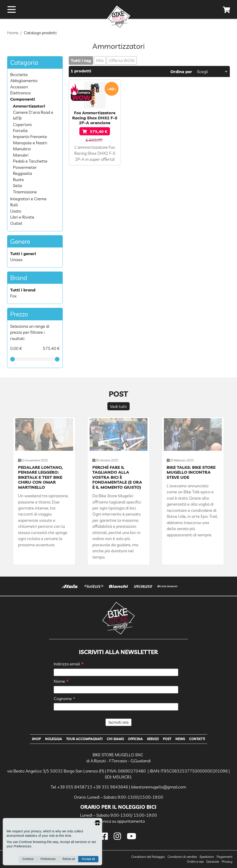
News (180, 739)
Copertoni (22, 124)
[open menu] (12, 9)
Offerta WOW (122, 60)
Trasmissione (25, 192)
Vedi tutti (118, 406)
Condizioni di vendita (182, 857)
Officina (135, 739)
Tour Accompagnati (84, 739)
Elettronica (20, 93)
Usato (16, 211)
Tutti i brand (23, 290)
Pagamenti (225, 857)
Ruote (18, 179)
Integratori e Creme (28, 199)
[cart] (227, 11)
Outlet (16, 223)
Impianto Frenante (30, 136)
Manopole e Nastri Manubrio (30, 146)
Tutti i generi (23, 253)
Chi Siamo (115, 739)
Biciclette (19, 74)
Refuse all (69, 859)
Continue (28, 859)
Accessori (19, 87)
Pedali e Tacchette (30, 161)
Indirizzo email (69, 664)
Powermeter (25, 167)
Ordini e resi (195, 862)
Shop (36, 739)
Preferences (48, 859)
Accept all (88, 859)
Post (167, 739)
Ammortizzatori (29, 106)
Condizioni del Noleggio (148, 857)
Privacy (227, 862)
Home (13, 33)
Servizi (153, 739)
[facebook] (105, 836)
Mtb (100, 60)
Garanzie (213, 862)
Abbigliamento (24, 80)
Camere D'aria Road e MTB (33, 115)
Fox (13, 296)
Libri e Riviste (22, 217)
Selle (18, 185)
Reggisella (22, 173)
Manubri (21, 155)
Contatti (197, 739)
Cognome (65, 699)
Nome (61, 681)
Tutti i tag (81, 60)
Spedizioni (207, 857)
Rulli (14, 205)
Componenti (23, 99)
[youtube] (132, 836)
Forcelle (20, 130)
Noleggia (54, 739)
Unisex (16, 259)
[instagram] (118, 836)
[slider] (12, 359)
